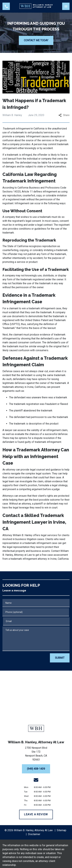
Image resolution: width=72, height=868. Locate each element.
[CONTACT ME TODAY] (36, 40)
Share (64, 115)
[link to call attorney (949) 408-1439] (6, 6)
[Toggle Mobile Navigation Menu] (66, 6)
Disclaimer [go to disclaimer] (34, 834)
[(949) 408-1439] (36, 769)
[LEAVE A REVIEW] (36, 814)
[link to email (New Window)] (36, 780)
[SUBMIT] (60, 658)
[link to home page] (36, 6)
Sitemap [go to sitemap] (62, 830)
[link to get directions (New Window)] (36, 754)
